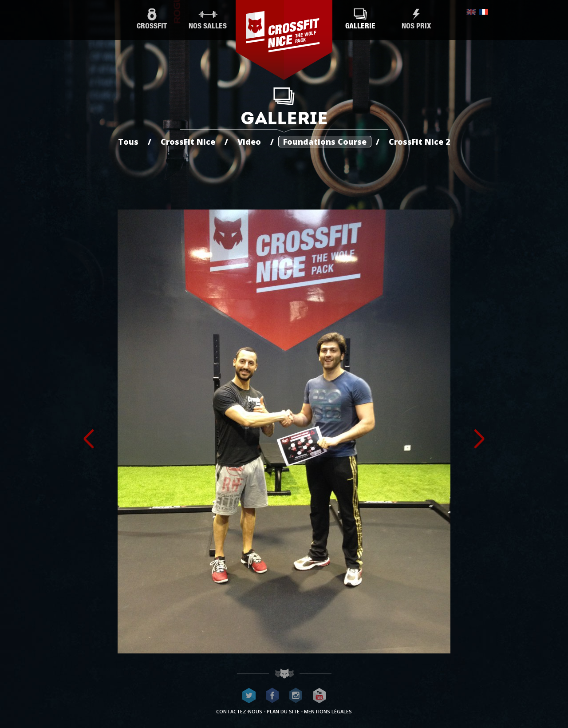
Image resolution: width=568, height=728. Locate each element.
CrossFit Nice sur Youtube (319, 696)
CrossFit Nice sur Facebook (272, 696)
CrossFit (152, 19)
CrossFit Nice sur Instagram (296, 696)
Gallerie (360, 19)
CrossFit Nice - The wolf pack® (284, 40)
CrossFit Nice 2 (420, 142)
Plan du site (283, 711)
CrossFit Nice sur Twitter (249, 696)
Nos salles (208, 19)
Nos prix (416, 19)
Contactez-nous (239, 711)
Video (249, 142)
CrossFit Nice (188, 142)
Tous (128, 142)
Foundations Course (325, 142)
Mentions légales (328, 711)
